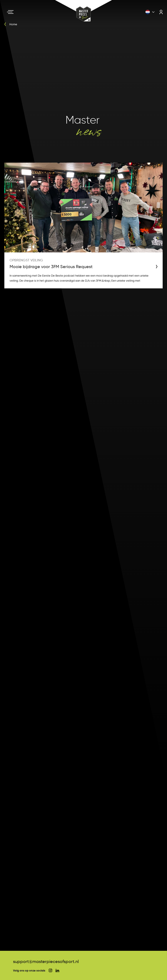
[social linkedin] (57, 971)
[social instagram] (50, 970)
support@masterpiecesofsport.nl (46, 961)
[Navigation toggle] (10, 12)
